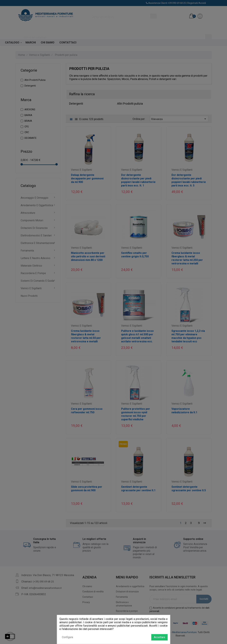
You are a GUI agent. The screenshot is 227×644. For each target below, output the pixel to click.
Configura (67, 637)
